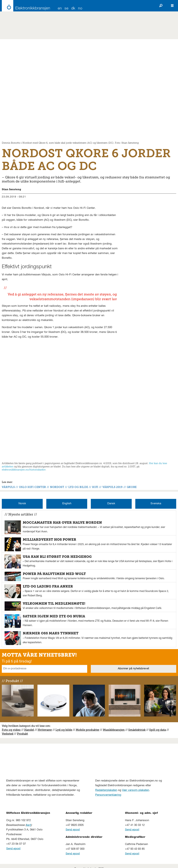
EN (60, 9)
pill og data (158, 730)
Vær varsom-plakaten (136, 790)
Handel (29, 730)
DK (73, 9)
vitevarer (46, 730)
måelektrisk (138, 730)
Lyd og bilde (64, 730)
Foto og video (11, 730)
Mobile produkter (88, 730)
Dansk (111, 504)
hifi (95, 487)
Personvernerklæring (108, 795)
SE (66, 9)
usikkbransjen (115, 730)
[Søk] (161, 6)
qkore (132, 487)
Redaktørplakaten (106, 790)
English (67, 504)
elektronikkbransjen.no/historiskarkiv (24, 470)
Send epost (13, 849)
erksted (9, 734)
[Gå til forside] (25, 6)
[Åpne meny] (172, 6)
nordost (57, 487)
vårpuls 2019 (113, 487)
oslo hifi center (32, 487)
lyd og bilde (78, 487)
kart (29, 825)
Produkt (22, 734)
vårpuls (8, 487)
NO (80, 9)
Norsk (22, 504)
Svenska (156, 504)
